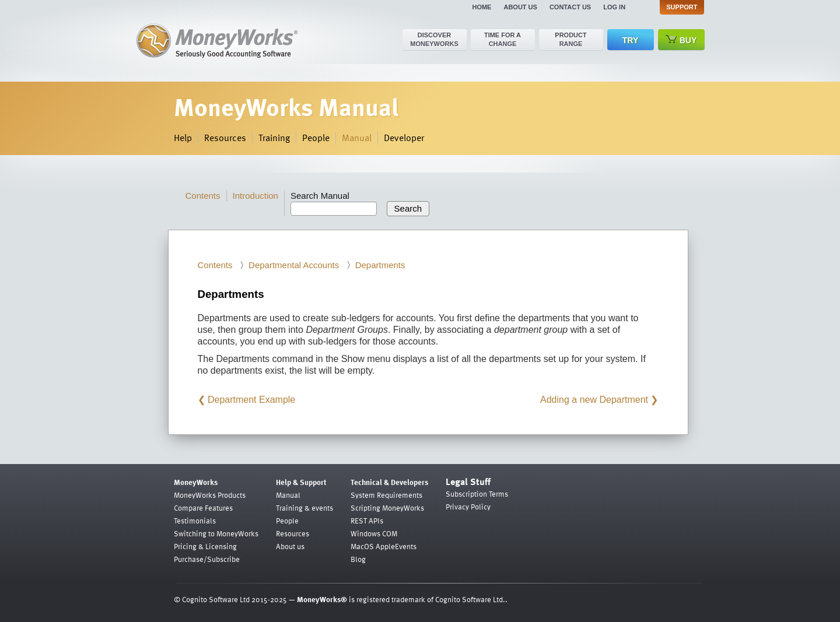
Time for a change (503, 39)
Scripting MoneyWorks (387, 508)
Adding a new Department (594, 400)
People (316, 138)
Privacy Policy (468, 507)
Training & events (304, 508)
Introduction (256, 196)
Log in (614, 7)
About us (520, 7)
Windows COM (374, 533)
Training (274, 138)
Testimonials (195, 521)
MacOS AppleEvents (384, 546)
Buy (681, 40)
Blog (358, 559)
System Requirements (386, 495)
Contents (203, 196)
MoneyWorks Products (210, 495)
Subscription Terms (477, 494)
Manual (357, 138)
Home (482, 7)
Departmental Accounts (294, 265)
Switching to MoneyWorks (216, 533)
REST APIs (367, 521)
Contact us (570, 7)
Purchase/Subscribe (207, 559)
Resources (225, 138)
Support (682, 7)
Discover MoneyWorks (434, 39)
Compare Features (203, 508)
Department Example (251, 400)
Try (630, 40)
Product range (570, 39)
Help (183, 138)
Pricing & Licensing (205, 546)
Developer (404, 138)
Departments (380, 265)
